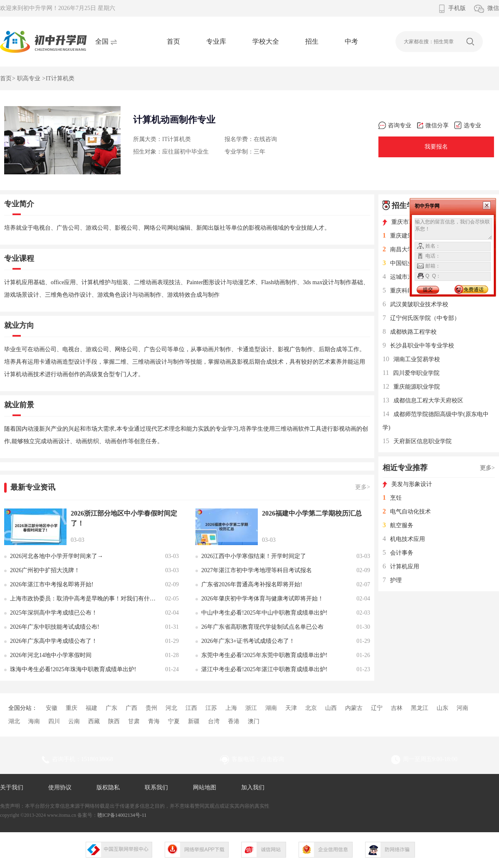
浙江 (251, 708)
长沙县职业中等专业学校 (418, 346)
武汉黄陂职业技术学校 (415, 304)
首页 (173, 41)
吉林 (397, 708)
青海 (154, 721)
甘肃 (134, 721)
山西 (331, 708)
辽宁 (377, 708)
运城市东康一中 (407, 277)
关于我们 (12, 787)
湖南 (271, 708)
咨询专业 (395, 125)
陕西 (114, 721)
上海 (231, 708)
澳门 (254, 721)
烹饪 (392, 498)
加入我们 (253, 787)
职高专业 (29, 78)
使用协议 (60, 787)
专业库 (216, 41)
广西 (131, 708)
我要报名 (436, 147)
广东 (111, 708)
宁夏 (174, 721)
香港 (234, 721)
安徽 (52, 708)
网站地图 (205, 787)
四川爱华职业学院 (411, 373)
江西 (191, 708)
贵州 (151, 708)
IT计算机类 (60, 78)
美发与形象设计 (407, 484)
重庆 (72, 708)
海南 (34, 721)
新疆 (194, 721)
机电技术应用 (404, 539)
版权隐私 (108, 787)
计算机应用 (401, 567)
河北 (171, 708)
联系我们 (156, 787)
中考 (351, 41)
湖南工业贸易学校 (411, 359)
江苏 (211, 708)
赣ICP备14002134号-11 (122, 815)
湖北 (14, 721)
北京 (311, 708)
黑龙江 (420, 708)
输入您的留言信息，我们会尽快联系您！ (453, 229)
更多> (363, 487)
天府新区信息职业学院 (417, 441)
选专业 (468, 125)
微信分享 (433, 125)
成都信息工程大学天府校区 (423, 401)
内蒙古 (354, 708)
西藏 (94, 721)
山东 (442, 708)
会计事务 (398, 553)
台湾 (214, 721)
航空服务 (398, 525)
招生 (312, 41)
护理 (392, 580)
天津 (291, 708)
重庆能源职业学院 (411, 387)
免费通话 (474, 290)
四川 (54, 721)
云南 (74, 721)
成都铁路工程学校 (410, 332)
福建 (91, 708)
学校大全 (266, 41)
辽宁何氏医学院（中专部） (421, 318)
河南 (462, 708)
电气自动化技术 (407, 512)
